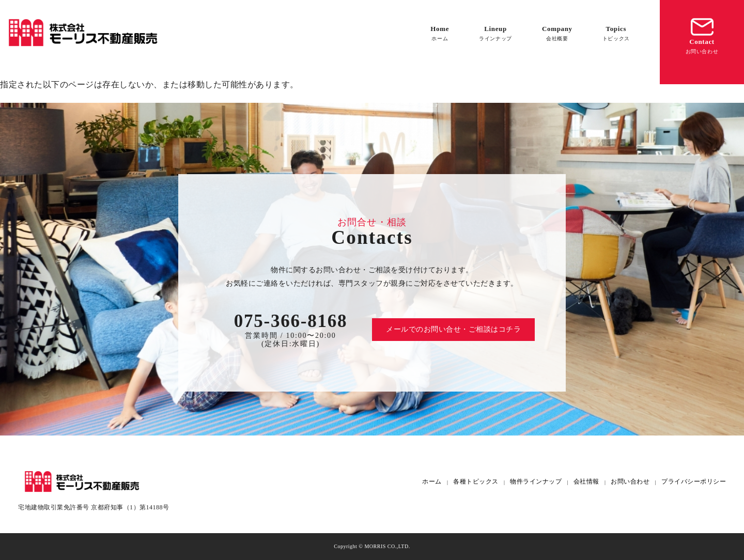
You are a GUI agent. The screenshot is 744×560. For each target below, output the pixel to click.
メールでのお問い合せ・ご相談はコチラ (453, 329)
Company (557, 33)
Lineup (495, 33)
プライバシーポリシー (694, 482)
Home (440, 33)
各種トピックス (476, 482)
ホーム (432, 482)
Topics (616, 33)
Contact (702, 35)
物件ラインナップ (536, 482)
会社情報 (586, 482)
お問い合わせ (630, 482)
